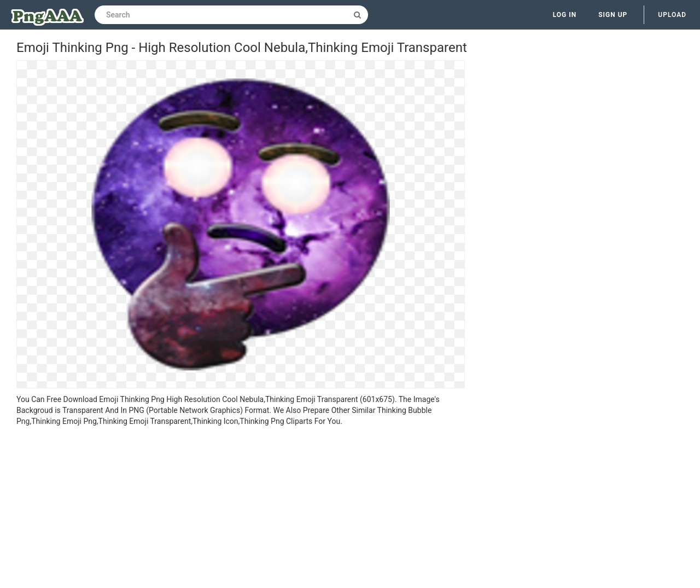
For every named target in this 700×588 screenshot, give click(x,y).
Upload (672, 15)
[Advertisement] (241, 509)
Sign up (613, 15)
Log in (565, 15)
